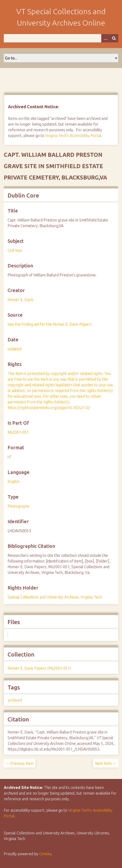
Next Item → (106, 763)
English (13, 481)
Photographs (19, 506)
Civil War (15, 250)
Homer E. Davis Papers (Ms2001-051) (39, 668)
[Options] (105, 38)
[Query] (61, 38)
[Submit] (114, 38)
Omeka (45, 854)
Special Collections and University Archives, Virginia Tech (55, 597)
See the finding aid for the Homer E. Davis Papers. (50, 324)
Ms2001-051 (18, 432)
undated (14, 349)
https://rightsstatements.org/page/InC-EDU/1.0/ (49, 408)
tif (9, 457)
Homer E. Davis (20, 300)
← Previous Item (20, 763)
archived (15, 700)
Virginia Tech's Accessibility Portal (73, 135)
